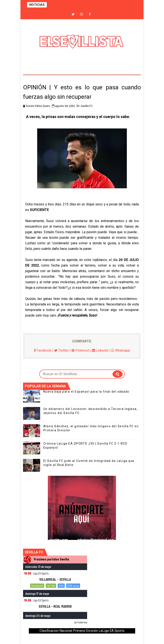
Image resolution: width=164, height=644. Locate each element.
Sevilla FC (87, 106)
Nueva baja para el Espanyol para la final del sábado (86, 392)
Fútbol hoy (82, 623)
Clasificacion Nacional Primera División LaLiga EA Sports (82, 631)
